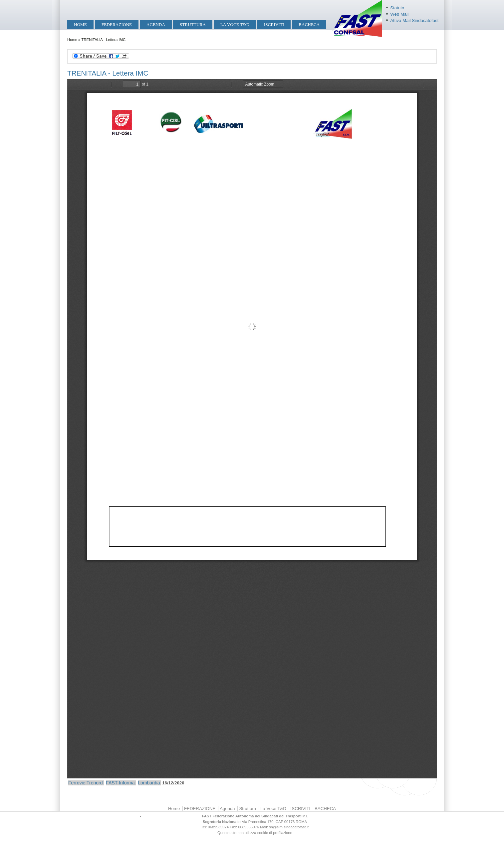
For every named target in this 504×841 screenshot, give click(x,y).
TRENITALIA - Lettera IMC (108, 73)
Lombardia (149, 783)
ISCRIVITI (274, 24)
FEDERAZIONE (117, 24)
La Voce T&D (235, 24)
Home (80, 24)
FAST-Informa (120, 783)
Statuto (397, 8)
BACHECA (309, 24)
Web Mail (399, 14)
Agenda (156, 24)
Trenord (95, 783)
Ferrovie (77, 783)
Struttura (193, 24)
